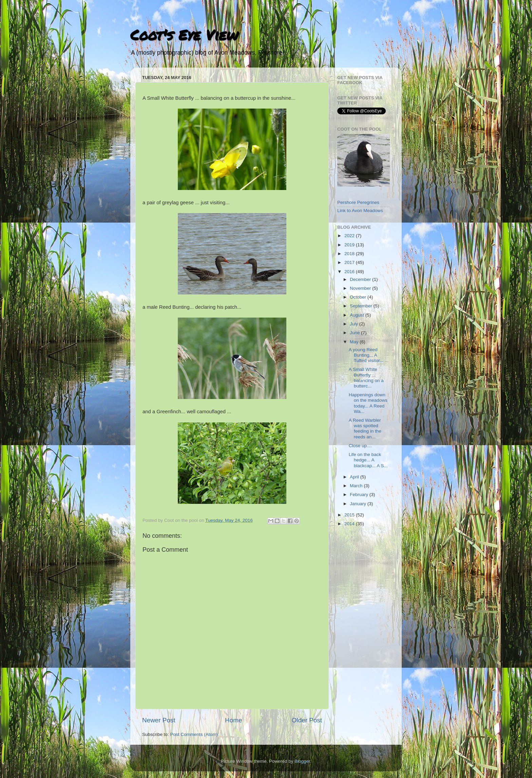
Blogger (302, 761)
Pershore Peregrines (358, 202)
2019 (350, 245)
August (358, 315)
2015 (350, 515)
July (355, 324)
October (359, 297)
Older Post (307, 720)
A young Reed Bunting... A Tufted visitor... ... (369, 355)
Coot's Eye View (184, 35)
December (361, 279)
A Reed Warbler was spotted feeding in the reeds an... (365, 429)
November (361, 288)
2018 (350, 254)
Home (233, 720)
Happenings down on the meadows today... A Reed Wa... (368, 403)
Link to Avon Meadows (360, 211)
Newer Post (159, 720)
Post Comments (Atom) (194, 734)
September (362, 306)
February (360, 495)
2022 (350, 236)
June (355, 333)
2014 (350, 524)
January (359, 504)
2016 (350, 272)
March (357, 486)
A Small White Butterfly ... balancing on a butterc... (366, 378)
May (355, 342)
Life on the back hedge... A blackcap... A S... (368, 460)
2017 (350, 262)
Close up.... (360, 446)
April (355, 477)
